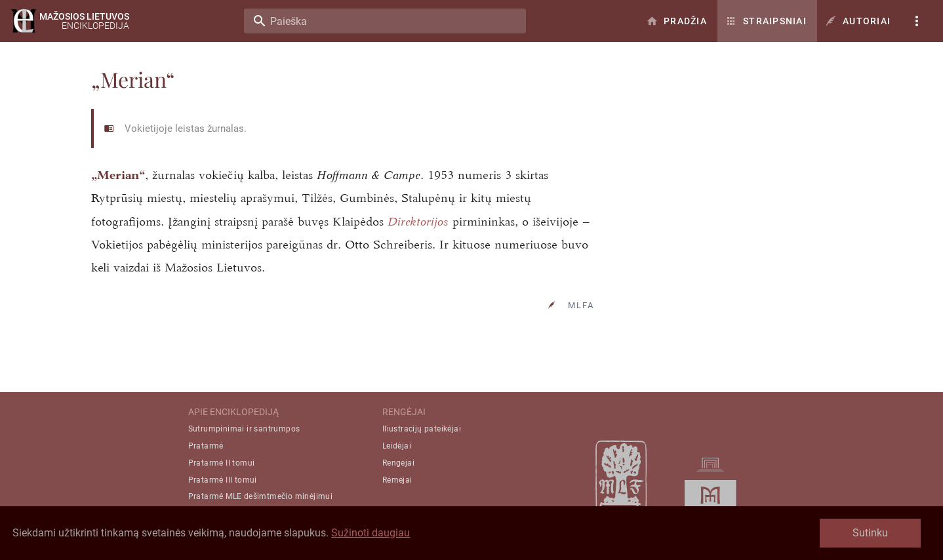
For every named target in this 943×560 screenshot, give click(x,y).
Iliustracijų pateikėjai (422, 429)
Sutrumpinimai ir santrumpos (244, 429)
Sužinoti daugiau (371, 533)
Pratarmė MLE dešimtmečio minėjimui (261, 496)
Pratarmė (206, 446)
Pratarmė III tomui (223, 480)
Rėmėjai (397, 480)
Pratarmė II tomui (222, 463)
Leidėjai (397, 446)
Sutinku (870, 533)
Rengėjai (398, 463)
